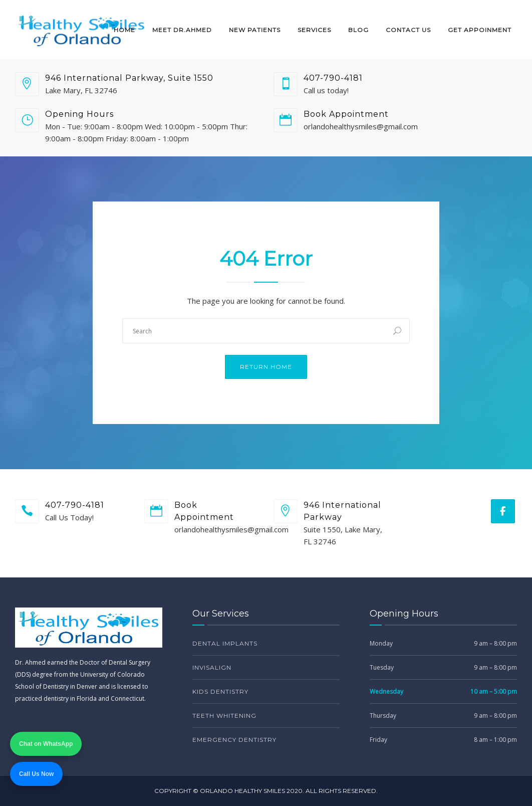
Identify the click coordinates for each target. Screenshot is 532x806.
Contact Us (408, 30)
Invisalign (212, 667)
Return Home (266, 367)
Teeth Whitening (224, 716)
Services (314, 30)
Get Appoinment (480, 30)
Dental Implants (225, 643)
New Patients (255, 30)
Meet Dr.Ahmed (182, 30)
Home (124, 30)
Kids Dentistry (220, 691)
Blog (358, 30)
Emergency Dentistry (234, 740)
